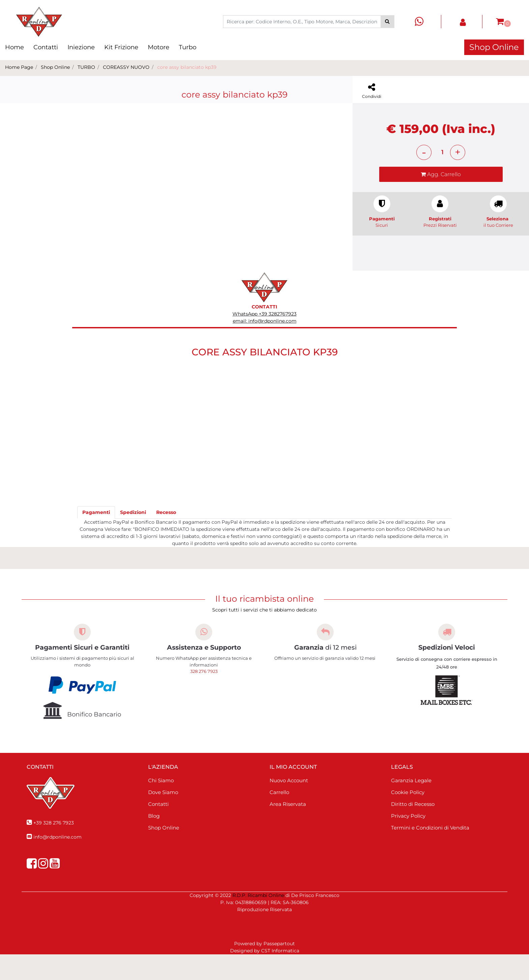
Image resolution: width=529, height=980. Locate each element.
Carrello (279, 818)
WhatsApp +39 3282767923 (264, 339)
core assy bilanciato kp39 (187, 67)
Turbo (188, 47)
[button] (387, 22)
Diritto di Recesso (413, 830)
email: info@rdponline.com (265, 347)
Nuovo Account (289, 806)
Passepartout (279, 969)
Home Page (19, 67)
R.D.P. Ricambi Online (258, 921)
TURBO (86, 67)
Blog (154, 841)
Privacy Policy (408, 841)
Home (15, 47)
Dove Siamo (163, 818)
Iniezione (81, 47)
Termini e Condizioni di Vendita (430, 853)
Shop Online (494, 47)
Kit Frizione (121, 47)
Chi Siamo (161, 806)
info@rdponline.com (58, 863)
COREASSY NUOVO (126, 67)
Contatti (46, 47)
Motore (159, 47)
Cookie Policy (408, 818)
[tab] (96, 538)
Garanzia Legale (411, 806)
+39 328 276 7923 (54, 848)
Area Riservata (288, 830)
